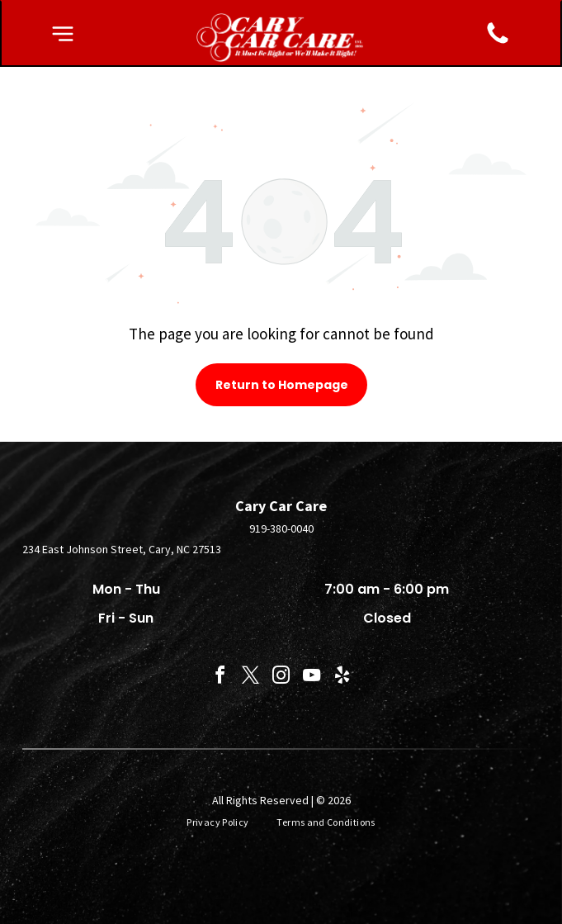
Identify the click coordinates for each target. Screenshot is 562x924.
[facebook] (220, 678)
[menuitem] (219, 822)
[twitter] (251, 678)
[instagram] (281, 678)
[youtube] (312, 678)
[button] (63, 34)
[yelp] (342, 678)
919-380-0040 (281, 528)
